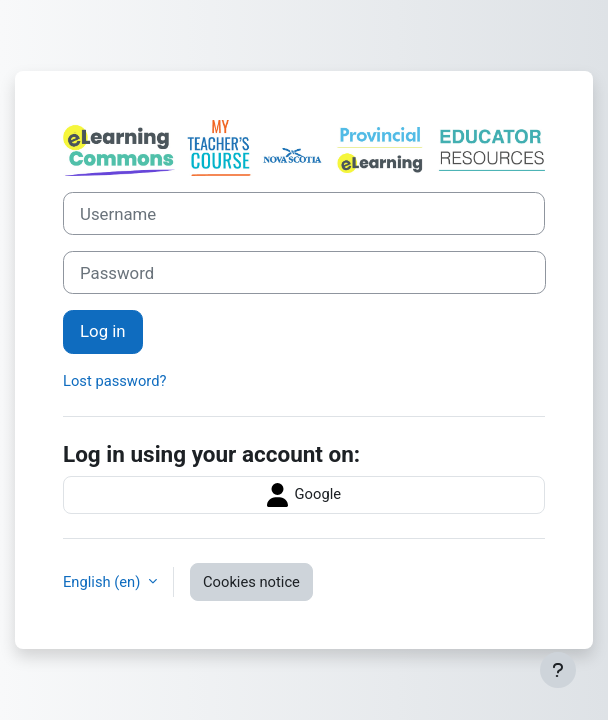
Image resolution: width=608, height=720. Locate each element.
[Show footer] (558, 670)
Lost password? (114, 381)
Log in (103, 331)
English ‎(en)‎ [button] (103, 582)
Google (304, 495)
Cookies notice (251, 582)
